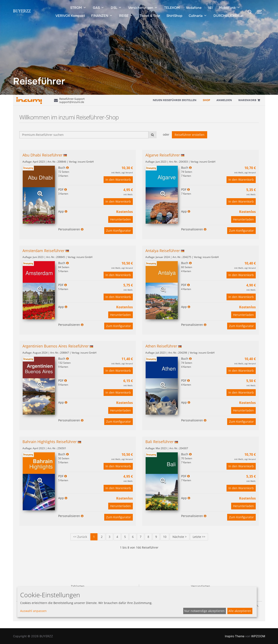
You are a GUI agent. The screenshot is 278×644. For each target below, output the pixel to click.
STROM (78, 8)
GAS (99, 8)
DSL (116, 8)
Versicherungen (143, 8)
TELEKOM (172, 8)
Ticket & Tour (150, 16)
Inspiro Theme (235, 636)
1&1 (210, 8)
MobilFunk (230, 8)
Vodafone (194, 8)
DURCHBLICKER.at (229, 16)
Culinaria (198, 16)
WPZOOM (258, 636)
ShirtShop (174, 16)
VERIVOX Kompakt (70, 16)
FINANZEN (102, 16)
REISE (126, 16)
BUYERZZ (22, 12)
